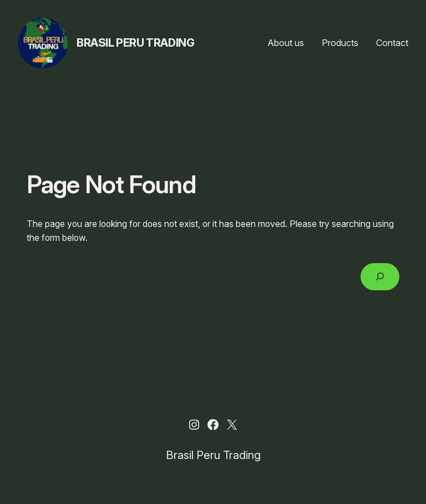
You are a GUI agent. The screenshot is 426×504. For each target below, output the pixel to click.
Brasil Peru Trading (135, 43)
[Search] (380, 277)
